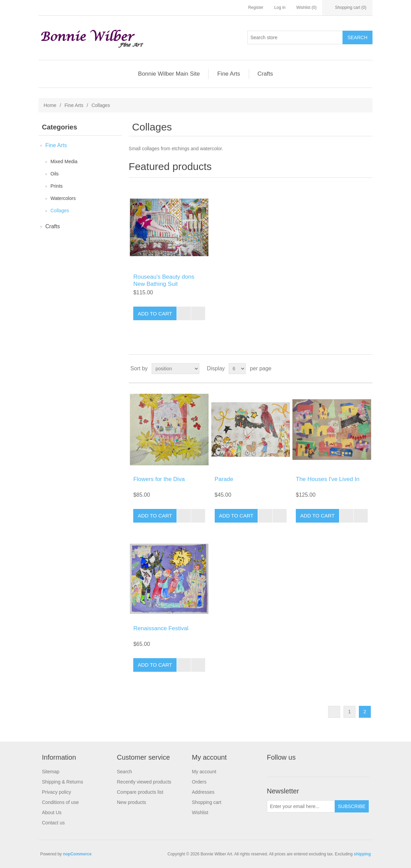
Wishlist (200, 812)
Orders (199, 782)
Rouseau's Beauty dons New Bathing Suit (164, 280)
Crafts (265, 74)
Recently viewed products (144, 782)
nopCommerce (77, 854)
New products (132, 802)
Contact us (53, 823)
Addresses (203, 792)
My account (204, 772)
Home (50, 105)
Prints (57, 186)
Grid (354, 369)
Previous (334, 712)
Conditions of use (60, 802)
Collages (60, 211)
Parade (224, 479)
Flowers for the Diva (159, 479)
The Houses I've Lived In (328, 479)
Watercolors (63, 198)
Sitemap (51, 772)
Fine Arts (229, 74)
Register (256, 7)
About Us (52, 812)
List (367, 369)
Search (124, 772)
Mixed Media (64, 161)
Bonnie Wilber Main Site (169, 74)
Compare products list (140, 792)
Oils (55, 174)
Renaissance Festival (161, 628)
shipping (362, 854)
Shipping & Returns (63, 782)
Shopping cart (207, 802)
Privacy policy (57, 792)
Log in (280, 7)
